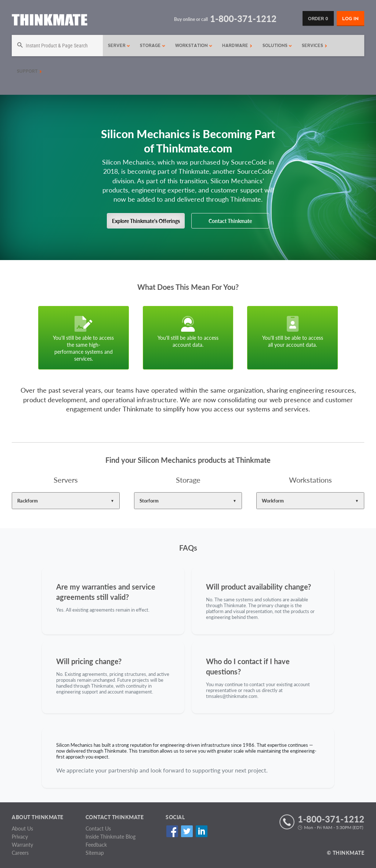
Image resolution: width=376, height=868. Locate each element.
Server (119, 46)
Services (314, 46)
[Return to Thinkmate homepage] (50, 21)
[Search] (57, 46)
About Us (22, 829)
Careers (20, 853)
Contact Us (98, 829)
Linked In (201, 831)
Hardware (237, 46)
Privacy (20, 837)
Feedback (96, 845)
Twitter (187, 831)
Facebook (172, 831)
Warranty (22, 845)
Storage (153, 46)
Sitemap (95, 853)
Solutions (277, 46)
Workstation (194, 46)
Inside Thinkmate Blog (111, 837)
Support (29, 71)
